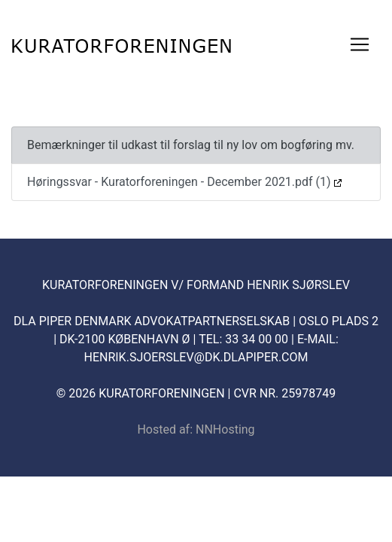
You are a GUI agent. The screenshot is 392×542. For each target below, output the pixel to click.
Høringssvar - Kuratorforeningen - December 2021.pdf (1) (184, 182)
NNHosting (225, 429)
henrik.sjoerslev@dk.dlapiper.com (196, 357)
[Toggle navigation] (360, 44)
